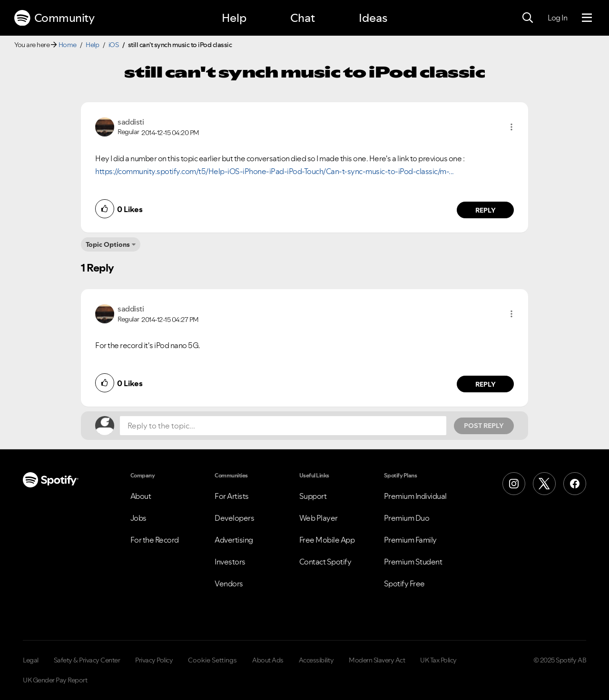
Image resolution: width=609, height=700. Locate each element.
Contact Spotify (325, 562)
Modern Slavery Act (377, 660)
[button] (511, 127)
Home (68, 45)
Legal (31, 660)
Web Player (319, 518)
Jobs (138, 518)
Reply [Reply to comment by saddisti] (486, 210)
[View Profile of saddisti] (131, 122)
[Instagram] (514, 484)
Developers (234, 518)
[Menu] (587, 18)
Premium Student (413, 562)
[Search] (528, 18)
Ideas (373, 18)
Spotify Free (404, 583)
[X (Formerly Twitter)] (544, 484)
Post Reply (484, 426)
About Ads (268, 660)
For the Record (155, 540)
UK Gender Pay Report (55, 680)
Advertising (234, 540)
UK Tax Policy (438, 660)
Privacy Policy (154, 660)
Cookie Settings (212, 660)
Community (54, 18)
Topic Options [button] (108, 244)
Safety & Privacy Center (87, 660)
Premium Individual (415, 496)
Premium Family (410, 540)
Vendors (229, 583)
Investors (230, 562)
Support (313, 496)
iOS (114, 45)
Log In (557, 18)
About (141, 496)
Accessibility (316, 660)
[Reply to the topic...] (283, 426)
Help (234, 18)
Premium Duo (407, 518)
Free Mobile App (327, 540)
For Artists (232, 496)
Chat (303, 18)
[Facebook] (575, 484)
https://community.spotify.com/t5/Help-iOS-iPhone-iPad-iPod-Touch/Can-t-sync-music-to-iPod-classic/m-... (275, 171)
